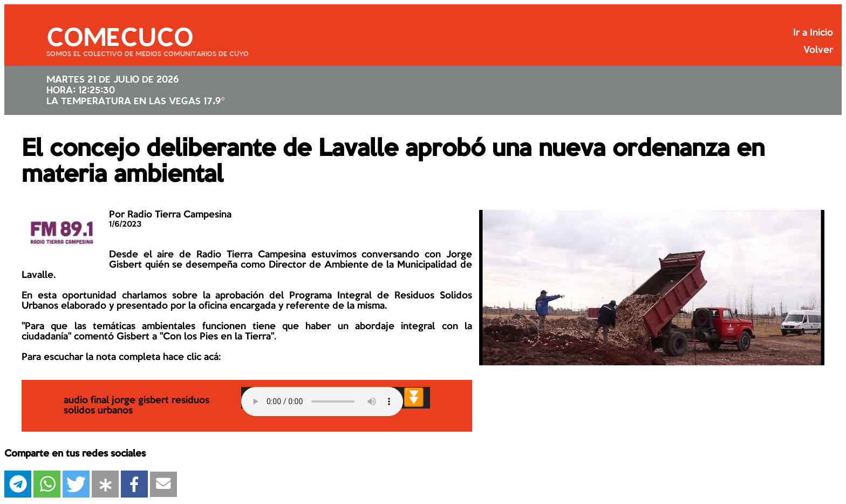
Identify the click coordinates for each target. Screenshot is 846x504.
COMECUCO (120, 35)
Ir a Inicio (813, 33)
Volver (818, 50)
